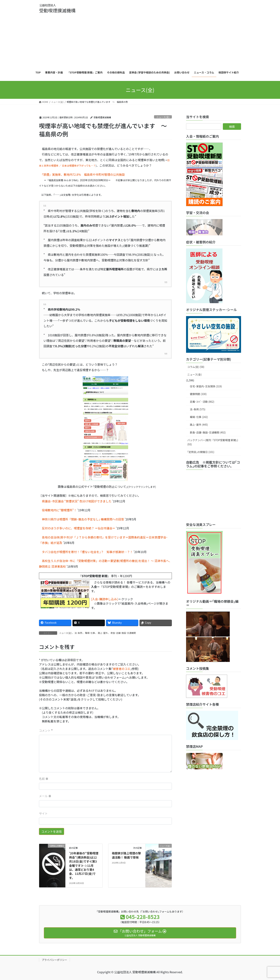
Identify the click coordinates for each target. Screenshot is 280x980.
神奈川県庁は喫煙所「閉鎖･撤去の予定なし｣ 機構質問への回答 (82, 519)
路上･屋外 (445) (199, 425)
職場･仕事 (90, 633)
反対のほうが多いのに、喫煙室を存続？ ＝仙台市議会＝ (77, 528)
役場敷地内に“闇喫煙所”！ (58, 510)
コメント (45, 730)
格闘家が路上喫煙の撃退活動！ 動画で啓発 (126, 855)
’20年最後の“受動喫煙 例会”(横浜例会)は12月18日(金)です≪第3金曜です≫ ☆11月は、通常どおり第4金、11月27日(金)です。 (84, 865)
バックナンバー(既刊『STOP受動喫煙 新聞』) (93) (213, 442)
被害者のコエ (122, 669)
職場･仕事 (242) (199, 417)
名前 (44, 779)
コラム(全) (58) (196, 367)
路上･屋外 (103, 633)
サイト (43, 813)
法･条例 (78, 633)
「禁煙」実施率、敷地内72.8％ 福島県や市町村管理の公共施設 (83, 174)
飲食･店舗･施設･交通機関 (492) (208, 432)
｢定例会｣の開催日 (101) (201, 452)
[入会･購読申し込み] (104, 599)
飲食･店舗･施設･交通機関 (123, 633)
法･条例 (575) (198, 409)
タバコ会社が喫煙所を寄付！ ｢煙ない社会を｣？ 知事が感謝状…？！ (86, 552)
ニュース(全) (163, 117)
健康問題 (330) (198, 394)
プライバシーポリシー (54, 960)
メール (45, 796)
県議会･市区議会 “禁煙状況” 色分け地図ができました (75, 501)
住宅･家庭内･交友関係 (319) (206, 386)
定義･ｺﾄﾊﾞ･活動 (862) (202, 402)
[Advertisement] (140, 39)
